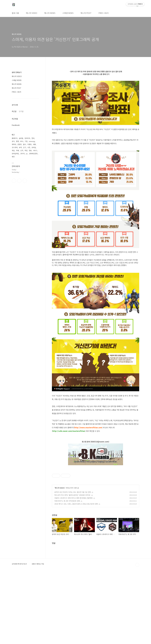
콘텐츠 (20, 144)
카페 (17, 150)
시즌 (29, 147)
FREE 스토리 (104, 13)
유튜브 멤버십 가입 (38, 636)
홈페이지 (15, 138)
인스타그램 (19, 181)
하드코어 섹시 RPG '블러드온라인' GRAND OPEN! (72, 567)
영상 (13, 157)
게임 (13, 150)
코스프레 (15, 147)
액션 (26, 150)
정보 (30, 150)
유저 (20, 147)
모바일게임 (15, 154)
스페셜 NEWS (68, 13)
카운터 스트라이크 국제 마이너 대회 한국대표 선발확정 (73, 570)
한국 (33, 138)
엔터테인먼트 (33, 154)
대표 (34, 144)
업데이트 (27, 138)
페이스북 (14, 181)
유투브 (25, 181)
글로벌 (21, 138)
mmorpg (32, 141)
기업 (26, 141)
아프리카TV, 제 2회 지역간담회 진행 (67, 573)
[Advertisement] (96, 484)
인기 (25, 147)
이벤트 (29, 144)
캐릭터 (14, 144)
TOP (137, 637)
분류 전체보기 (17, 72)
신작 (22, 150)
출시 (25, 144)
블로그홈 (15, 13)
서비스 (35, 150)
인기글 (21, 111)
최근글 (14, 111)
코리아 (22, 154)
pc (27, 154)
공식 (13, 141)
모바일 (34, 147)
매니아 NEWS (50, 13)
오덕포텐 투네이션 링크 (19, 636)
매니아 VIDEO (32, 13)
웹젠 (17, 141)
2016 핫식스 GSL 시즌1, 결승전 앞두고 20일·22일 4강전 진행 (76, 576)
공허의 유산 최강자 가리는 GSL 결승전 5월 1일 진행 (73, 564)
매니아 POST (86, 13)
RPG (22, 141)
